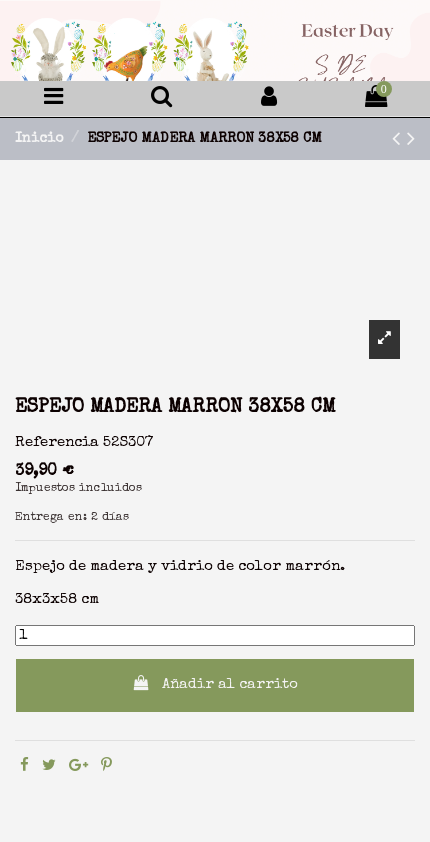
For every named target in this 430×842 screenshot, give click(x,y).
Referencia (57, 442)
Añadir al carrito (215, 683)
